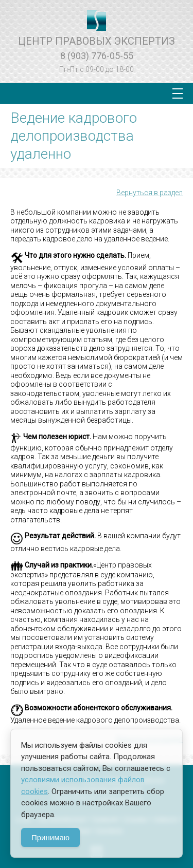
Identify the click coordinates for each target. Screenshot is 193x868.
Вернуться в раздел (150, 193)
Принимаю (50, 837)
